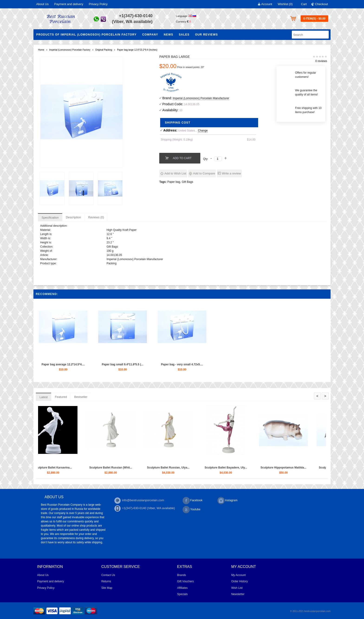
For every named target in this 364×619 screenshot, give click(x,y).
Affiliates (182, 588)
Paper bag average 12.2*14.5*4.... (63, 364)
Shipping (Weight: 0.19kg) (177, 140)
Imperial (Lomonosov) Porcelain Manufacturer (201, 98)
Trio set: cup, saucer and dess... (40, 468)
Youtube (192, 510)
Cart (304, 4)
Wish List (237, 588)
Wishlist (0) (285, 4)
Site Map (107, 588)
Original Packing (104, 50)
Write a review (231, 173)
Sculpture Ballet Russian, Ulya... (213, 468)
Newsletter (238, 594)
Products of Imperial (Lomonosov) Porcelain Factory (86, 35)
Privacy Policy (98, 4)
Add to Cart (182, 158)
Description (73, 217)
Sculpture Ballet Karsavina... (97, 468)
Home (41, 50)
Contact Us (108, 575)
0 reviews (321, 61)
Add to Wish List (175, 173)
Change (203, 131)
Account (267, 4)
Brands (182, 575)
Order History (239, 581)
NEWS (168, 35)
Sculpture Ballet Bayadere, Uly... (270, 468)
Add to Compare (204, 173)
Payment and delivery (69, 4)
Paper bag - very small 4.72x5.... (182, 364)
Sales (184, 35)
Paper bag (174, 182)
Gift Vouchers (185, 581)
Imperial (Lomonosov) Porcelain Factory (70, 50)
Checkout (321, 4)
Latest (44, 397)
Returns (106, 581)
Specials (182, 594)
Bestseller (81, 397)
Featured (61, 397)
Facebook (193, 501)
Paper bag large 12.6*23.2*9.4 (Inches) (137, 50)
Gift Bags (187, 182)
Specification (50, 218)
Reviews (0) (96, 217)
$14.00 (251, 140)
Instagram (227, 501)
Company (150, 35)
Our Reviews (206, 35)
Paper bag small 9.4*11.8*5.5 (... (123, 364)
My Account (238, 575)
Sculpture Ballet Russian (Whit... (155, 468)
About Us (42, 4)
